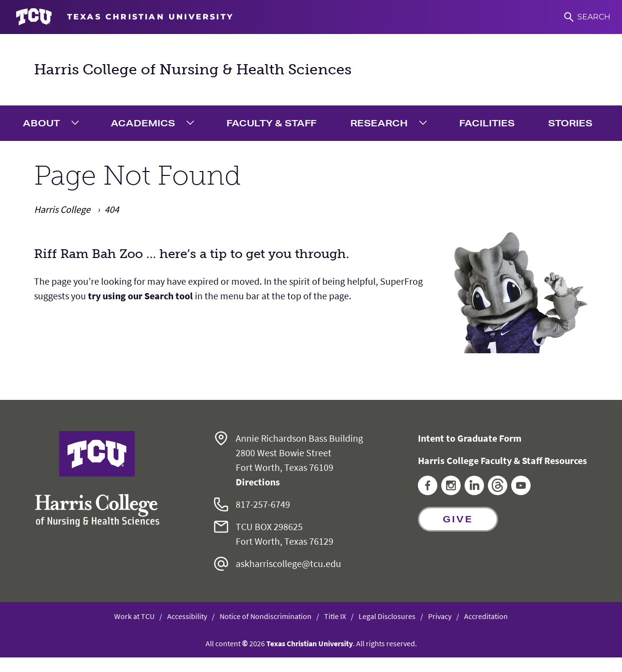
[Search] (587, 17)
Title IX (335, 616)
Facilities (487, 123)
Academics (143, 123)
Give (458, 519)
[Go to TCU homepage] (125, 17)
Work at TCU (134, 616)
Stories (570, 123)
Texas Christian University (310, 643)
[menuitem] (53, 123)
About (41, 123)
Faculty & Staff (271, 123)
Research (379, 123)
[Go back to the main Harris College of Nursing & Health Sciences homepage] (97, 479)
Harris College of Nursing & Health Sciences (193, 69)
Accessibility (187, 616)
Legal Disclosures (387, 616)
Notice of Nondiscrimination (266, 616)
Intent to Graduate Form (470, 438)
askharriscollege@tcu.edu (288, 563)
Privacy (440, 616)
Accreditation (486, 616)
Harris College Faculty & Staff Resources (502, 460)
